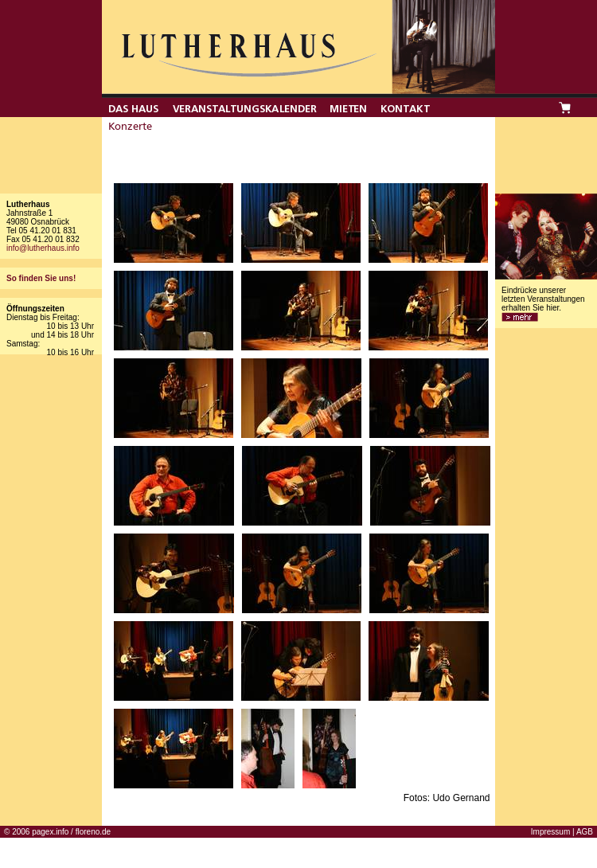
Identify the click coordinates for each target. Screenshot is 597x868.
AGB (585, 832)
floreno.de (93, 832)
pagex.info (50, 832)
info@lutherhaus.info (43, 248)
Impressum (550, 832)
